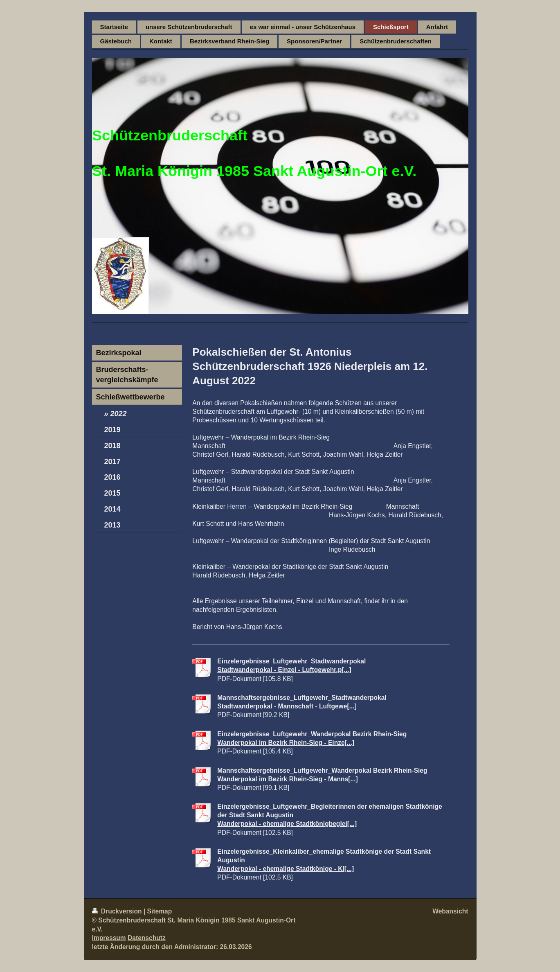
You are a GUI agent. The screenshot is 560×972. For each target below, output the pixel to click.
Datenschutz (147, 938)
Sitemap (160, 911)
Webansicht (450, 911)
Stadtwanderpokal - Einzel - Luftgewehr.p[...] (284, 670)
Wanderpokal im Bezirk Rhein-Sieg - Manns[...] (287, 779)
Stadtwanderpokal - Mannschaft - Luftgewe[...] (287, 706)
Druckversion (118, 911)
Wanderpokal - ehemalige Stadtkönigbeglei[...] (287, 824)
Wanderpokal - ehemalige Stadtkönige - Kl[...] (286, 869)
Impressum (109, 938)
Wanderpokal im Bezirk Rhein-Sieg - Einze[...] (286, 743)
